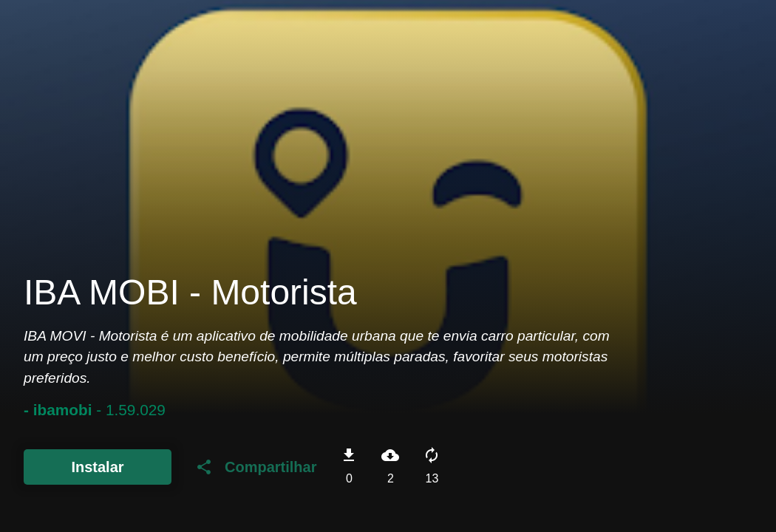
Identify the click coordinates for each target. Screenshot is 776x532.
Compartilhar (256, 467)
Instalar (97, 467)
